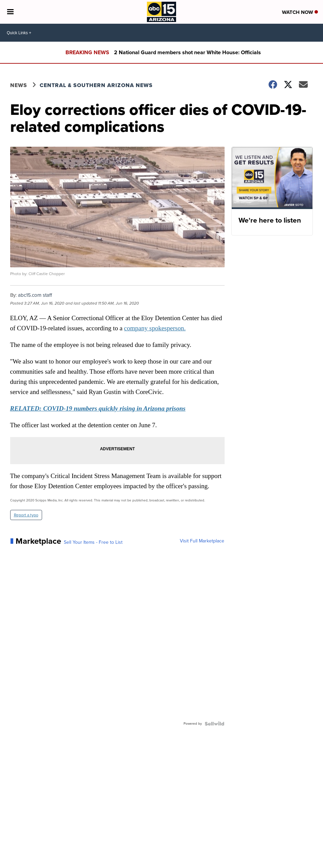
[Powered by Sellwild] (214, 724)
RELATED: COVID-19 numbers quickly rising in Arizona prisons (98, 408)
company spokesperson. (155, 328)
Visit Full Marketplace (202, 541)
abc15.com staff (35, 295)
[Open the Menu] (10, 12)
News (19, 85)
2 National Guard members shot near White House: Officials (187, 52)
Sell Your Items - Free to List (93, 542)
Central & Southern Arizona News (96, 85)
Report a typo (26, 515)
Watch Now (300, 12)
